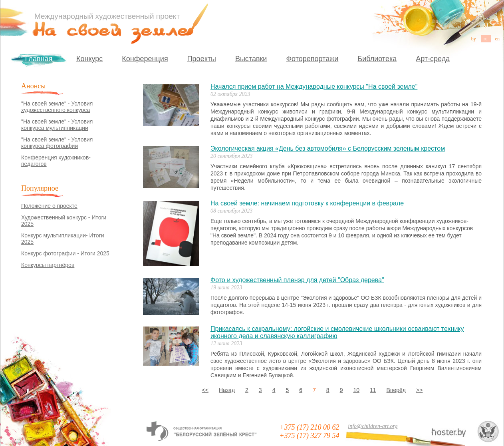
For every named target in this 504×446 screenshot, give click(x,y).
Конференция (145, 59)
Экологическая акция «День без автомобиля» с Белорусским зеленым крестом (328, 148)
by (474, 39)
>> (419, 390)
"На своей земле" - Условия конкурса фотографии (57, 143)
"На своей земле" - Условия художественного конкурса (57, 107)
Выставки (251, 59)
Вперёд (396, 390)
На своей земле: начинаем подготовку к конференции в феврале (307, 203)
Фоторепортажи (312, 59)
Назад (227, 390)
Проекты (202, 59)
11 (373, 390)
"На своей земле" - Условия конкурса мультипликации (57, 125)
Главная (39, 59)
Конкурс (89, 59)
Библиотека (377, 59)
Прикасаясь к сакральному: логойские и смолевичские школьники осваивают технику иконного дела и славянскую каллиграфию (337, 332)
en (497, 39)
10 (356, 390)
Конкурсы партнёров (48, 265)
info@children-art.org (373, 426)
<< (205, 390)
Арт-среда (433, 59)
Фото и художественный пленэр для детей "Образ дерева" (297, 280)
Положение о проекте (49, 206)
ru (486, 39)
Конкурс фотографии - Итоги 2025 (65, 253)
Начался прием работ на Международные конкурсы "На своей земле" (314, 87)
